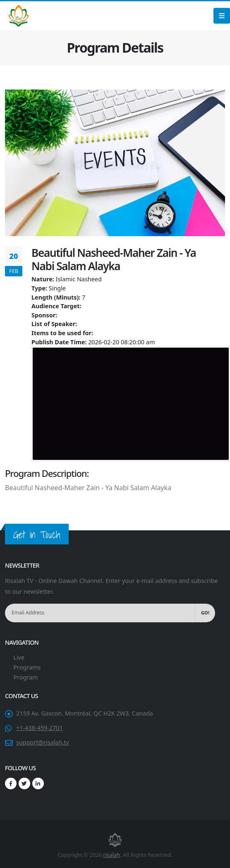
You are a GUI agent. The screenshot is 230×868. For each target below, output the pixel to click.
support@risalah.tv (43, 742)
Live (19, 657)
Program (25, 677)
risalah (112, 855)
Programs (27, 667)
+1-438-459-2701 (40, 728)
